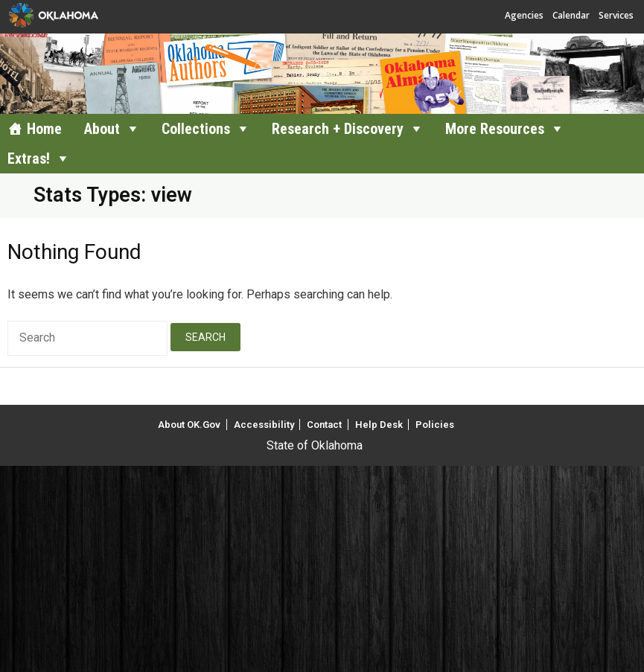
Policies (435, 425)
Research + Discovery (338, 129)
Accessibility (264, 425)
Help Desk (379, 425)
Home (44, 129)
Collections (196, 129)
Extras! (29, 159)
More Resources (495, 129)
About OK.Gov (189, 425)
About (102, 129)
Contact (324, 425)
